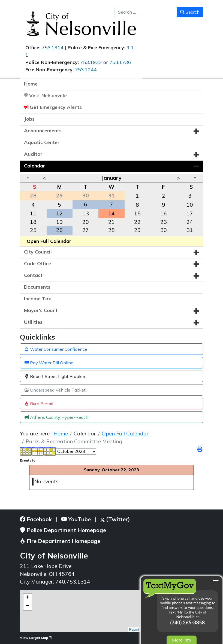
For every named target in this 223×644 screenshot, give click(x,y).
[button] (196, 131)
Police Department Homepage (63, 530)
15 (137, 213)
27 (86, 230)
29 (137, 230)
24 (190, 222)
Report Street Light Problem (55, 376)
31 (190, 230)
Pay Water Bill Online (49, 363)
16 (164, 213)
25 (33, 230)
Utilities (33, 322)
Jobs (29, 119)
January (111, 178)
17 (190, 213)
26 (59, 230)
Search (190, 12)
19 (59, 222)
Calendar (35, 166)
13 (86, 213)
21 (111, 222)
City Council (38, 252)
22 (137, 222)
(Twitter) (115, 519)
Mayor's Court (41, 310)
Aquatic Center (42, 142)
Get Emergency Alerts (56, 107)
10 (190, 205)
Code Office (37, 263)
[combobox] (146, 12)
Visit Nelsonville (48, 95)
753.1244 (86, 70)
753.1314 (53, 48)
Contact (33, 275)
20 (86, 222)
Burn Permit (39, 404)
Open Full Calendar (49, 241)
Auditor (33, 154)
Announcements (43, 131)
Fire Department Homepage (60, 541)
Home (31, 84)
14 (111, 213)
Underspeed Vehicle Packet (55, 390)
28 (111, 230)
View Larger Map (36, 638)
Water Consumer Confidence (56, 349)
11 (33, 213)
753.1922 (91, 62)
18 (33, 222)
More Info (181, 640)
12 (59, 213)
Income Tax (37, 299)
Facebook (36, 519)
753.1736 (120, 62)
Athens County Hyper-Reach (56, 417)
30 (164, 230)
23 (164, 222)
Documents (37, 287)
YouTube (76, 519)
